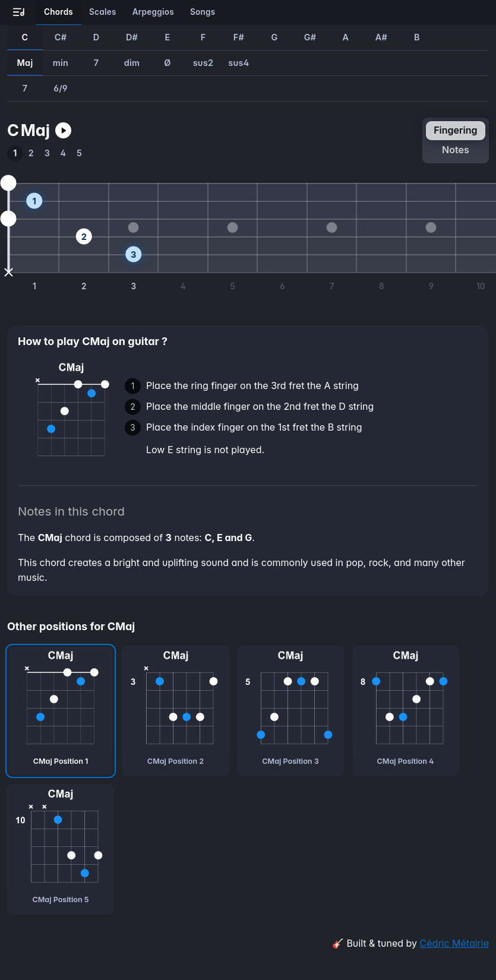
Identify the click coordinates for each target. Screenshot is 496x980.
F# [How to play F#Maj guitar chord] (239, 37)
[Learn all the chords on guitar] (59, 12)
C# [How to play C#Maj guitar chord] (61, 37)
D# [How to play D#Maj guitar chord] (132, 37)
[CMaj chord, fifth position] (61, 849)
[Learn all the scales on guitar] (103, 12)
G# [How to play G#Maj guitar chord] (310, 37)
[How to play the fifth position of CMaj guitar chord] (79, 154)
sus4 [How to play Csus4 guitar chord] (238, 63)
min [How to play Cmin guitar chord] (61, 63)
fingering (455, 130)
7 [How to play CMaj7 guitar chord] (25, 88)
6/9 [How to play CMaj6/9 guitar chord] (61, 88)
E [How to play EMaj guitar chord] (167, 37)
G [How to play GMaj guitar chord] (274, 37)
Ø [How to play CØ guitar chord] (167, 63)
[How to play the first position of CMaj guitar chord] (15, 154)
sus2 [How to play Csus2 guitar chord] (203, 63)
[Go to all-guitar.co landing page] (19, 13)
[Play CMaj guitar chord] (63, 130)
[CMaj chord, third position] (290, 711)
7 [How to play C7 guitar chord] (97, 63)
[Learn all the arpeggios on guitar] (153, 12)
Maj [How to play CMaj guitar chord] (25, 63)
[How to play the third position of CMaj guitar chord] (47, 154)
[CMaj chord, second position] (176, 711)
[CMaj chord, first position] (61, 711)
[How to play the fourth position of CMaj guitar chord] (63, 154)
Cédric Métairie (454, 943)
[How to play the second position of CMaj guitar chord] (31, 154)
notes (456, 150)
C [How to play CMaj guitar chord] (25, 37)
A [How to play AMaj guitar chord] (346, 37)
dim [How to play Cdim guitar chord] (132, 63)
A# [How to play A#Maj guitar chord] (381, 37)
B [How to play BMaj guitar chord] (417, 37)
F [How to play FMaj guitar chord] (203, 37)
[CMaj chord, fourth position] (406, 711)
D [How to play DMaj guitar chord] (97, 37)
